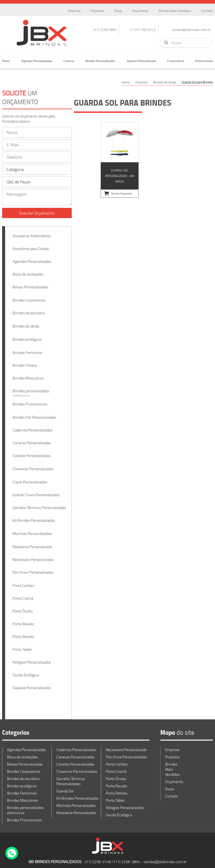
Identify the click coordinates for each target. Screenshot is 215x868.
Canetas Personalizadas (32, 453)
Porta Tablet (22, 647)
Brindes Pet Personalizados (34, 415)
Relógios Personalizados (32, 660)
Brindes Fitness (25, 363)
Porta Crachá (23, 596)
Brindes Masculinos (28, 375)
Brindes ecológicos (27, 337)
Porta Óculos (23, 608)
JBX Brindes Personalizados (42, 33)
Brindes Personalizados (100, 61)
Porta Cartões (23, 583)
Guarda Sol (65, 788)
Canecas (69, 61)
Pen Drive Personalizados (33, 570)
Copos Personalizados (30, 479)
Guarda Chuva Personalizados (36, 492)
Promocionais (204, 61)
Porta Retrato (23, 634)
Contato (207, 11)
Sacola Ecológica (26, 672)
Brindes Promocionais (30, 401)
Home (6, 61)
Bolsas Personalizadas (30, 284)
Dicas (118, 11)
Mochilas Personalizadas (32, 531)
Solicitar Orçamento (37, 210)
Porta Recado (23, 621)
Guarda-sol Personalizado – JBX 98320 (120, 160)
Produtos (97, 11)
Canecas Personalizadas (32, 440)
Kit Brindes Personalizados (34, 518)
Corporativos (176, 61)
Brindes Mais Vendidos (175, 11)
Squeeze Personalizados (32, 685)
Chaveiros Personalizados (33, 466)
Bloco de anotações (28, 272)
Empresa (74, 11)
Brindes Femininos (27, 350)
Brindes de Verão (26, 323)
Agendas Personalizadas (37, 61)
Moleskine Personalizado (32, 544)
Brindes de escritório (29, 310)
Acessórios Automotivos (32, 233)
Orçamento (140, 11)
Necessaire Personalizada (33, 557)
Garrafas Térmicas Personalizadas (39, 505)
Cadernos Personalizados (32, 427)
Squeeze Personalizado (141, 61)
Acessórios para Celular (31, 246)
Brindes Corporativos (29, 297)
